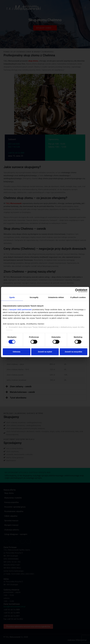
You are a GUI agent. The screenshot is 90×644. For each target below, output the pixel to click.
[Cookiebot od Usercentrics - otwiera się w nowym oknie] (77, 290)
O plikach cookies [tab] (78, 297)
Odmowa (16, 352)
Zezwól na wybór (45, 352)
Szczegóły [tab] (34, 297)
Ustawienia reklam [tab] (56, 297)
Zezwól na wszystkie (73, 352)
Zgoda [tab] (12, 297)
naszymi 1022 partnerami (20, 309)
